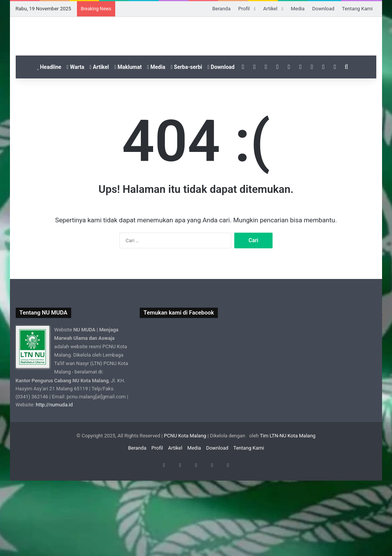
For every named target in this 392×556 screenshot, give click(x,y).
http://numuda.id (55, 487)
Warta (75, 149)
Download (323, 9)
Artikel (270, 9)
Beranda (221, 9)
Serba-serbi (186, 149)
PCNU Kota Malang (186, 518)
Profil (244, 9)
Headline (49, 149)
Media (298, 9)
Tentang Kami (357, 9)
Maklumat (128, 149)
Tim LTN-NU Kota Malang (288, 518)
